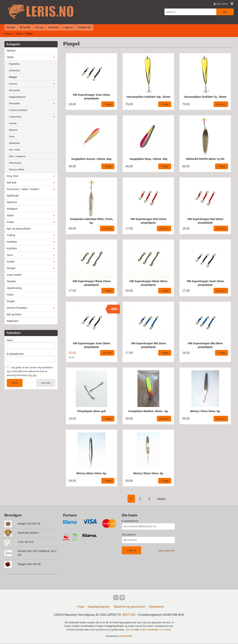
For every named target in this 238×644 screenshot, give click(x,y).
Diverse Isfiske (17, 169)
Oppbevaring (14, 288)
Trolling (11, 235)
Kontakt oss (85, 27)
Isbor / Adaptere (17, 156)
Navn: (10, 340)
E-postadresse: (15, 354)
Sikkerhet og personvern (129, 607)
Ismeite (13, 123)
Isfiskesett (14, 143)
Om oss (39, 27)
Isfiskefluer (15, 70)
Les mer (46, 383)
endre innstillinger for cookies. (156, 630)
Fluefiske (12, 242)
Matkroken (13, 321)
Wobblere (12, 209)
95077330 (129, 615)
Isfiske (10, 57)
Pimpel (13, 77)
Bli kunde (25, 27)
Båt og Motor (14, 314)
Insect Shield (14, 275)
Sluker (10, 215)
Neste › (162, 499)
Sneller (11, 262)
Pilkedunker (15, 163)
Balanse (13, 130)
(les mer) (33, 375)
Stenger (11, 268)
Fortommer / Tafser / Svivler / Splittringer (23, 192)
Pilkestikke (15, 103)
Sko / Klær (15, 150)
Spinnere (12, 202)
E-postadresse (130, 521)
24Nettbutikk (126, 637)
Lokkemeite (15, 117)
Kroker (11, 222)
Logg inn (68, 27)
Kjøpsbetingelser (99, 607)
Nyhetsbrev (156, 607)
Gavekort (53, 27)
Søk (225, 12)
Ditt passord (129, 535)
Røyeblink (14, 64)
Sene (12, 136)
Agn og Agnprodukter (19, 229)
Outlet (10, 295)
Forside (11, 27)
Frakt (81, 607)
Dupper (11, 301)
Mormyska (14, 90)
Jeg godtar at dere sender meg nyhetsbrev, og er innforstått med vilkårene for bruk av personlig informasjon (30, 371)
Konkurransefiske (18, 110)
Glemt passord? (167, 551)
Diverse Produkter (17, 308)
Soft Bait (12, 183)
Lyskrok (13, 84)
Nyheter (11, 51)
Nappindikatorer (17, 97)
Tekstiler (11, 281)
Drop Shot (13, 176)
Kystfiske (12, 248)
